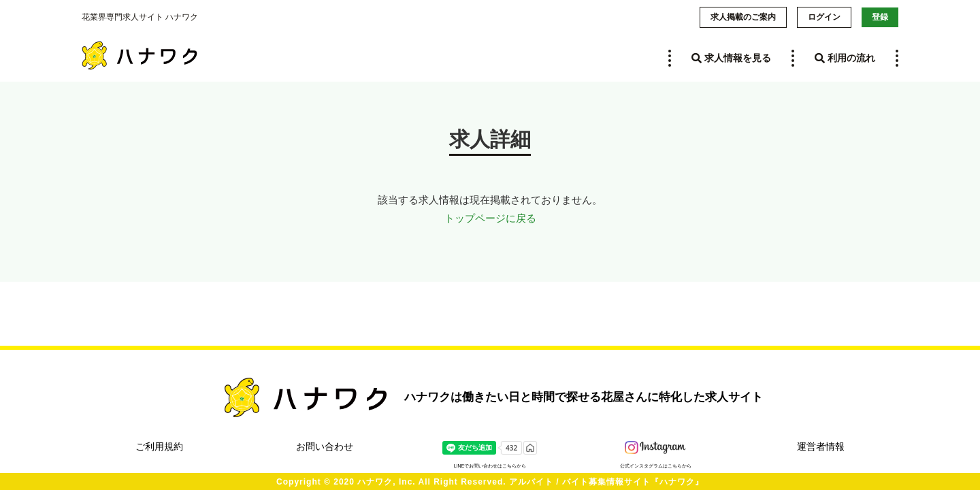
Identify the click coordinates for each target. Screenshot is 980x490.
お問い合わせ (325, 446)
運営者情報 (821, 446)
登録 (880, 17)
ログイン (824, 17)
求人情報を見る (731, 58)
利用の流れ (845, 58)
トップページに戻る (490, 218)
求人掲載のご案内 (743, 17)
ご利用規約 (159, 446)
